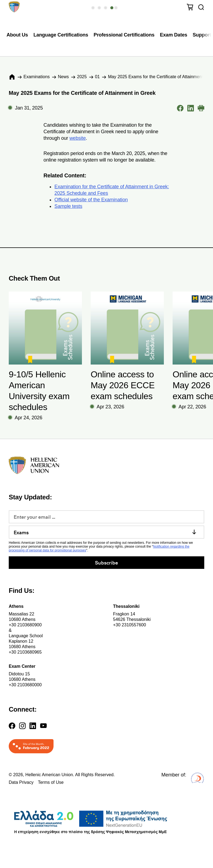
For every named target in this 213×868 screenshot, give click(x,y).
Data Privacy (21, 782)
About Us (17, 35)
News (63, 77)
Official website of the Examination (91, 200)
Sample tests (68, 206)
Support (202, 35)
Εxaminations (37, 77)
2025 (82, 77)
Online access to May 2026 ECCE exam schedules (123, 385)
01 (97, 77)
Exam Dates (174, 35)
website (78, 138)
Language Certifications (61, 35)
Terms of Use (51, 782)
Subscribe (106, 562)
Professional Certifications (124, 35)
